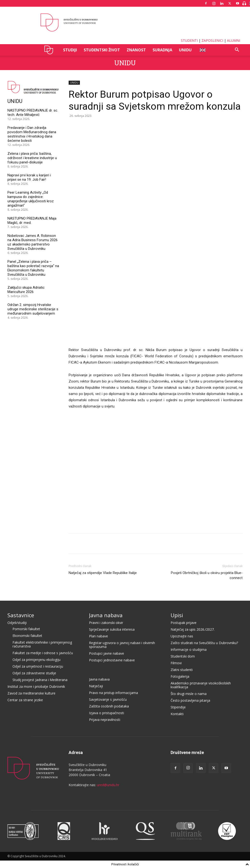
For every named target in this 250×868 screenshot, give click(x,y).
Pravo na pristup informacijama (113, 693)
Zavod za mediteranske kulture (31, 693)
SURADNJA (162, 50)
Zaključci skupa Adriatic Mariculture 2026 (26, 290)
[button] (237, 50)
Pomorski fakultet (26, 629)
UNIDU (50, 50)
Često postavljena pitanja (190, 700)
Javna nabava (106, 615)
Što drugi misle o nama (189, 694)
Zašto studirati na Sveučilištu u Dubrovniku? (204, 643)
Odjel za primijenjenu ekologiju (36, 660)
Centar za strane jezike (25, 700)
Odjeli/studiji (17, 623)
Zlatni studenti (182, 670)
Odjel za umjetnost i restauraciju (38, 666)
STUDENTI (189, 40)
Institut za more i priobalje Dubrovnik (36, 686)
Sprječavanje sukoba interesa (112, 629)
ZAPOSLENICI (212, 40)
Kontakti (177, 714)
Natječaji (96, 686)
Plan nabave (98, 636)
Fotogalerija (180, 676)
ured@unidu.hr (108, 785)
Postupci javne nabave (107, 653)
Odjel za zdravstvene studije (34, 673)
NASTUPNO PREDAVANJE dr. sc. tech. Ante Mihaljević (33, 113)
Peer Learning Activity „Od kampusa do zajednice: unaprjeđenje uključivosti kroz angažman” (31, 199)
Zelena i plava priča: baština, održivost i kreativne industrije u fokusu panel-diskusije (32, 158)
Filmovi (176, 663)
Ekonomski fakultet (27, 636)
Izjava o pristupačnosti (107, 713)
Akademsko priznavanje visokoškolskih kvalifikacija (201, 685)
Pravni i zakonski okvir (106, 623)
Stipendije (178, 707)
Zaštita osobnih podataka (109, 706)
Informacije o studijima (189, 650)
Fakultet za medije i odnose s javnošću (43, 653)
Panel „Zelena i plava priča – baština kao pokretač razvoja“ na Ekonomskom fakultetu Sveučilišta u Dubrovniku (33, 268)
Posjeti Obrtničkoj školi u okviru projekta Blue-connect (207, 575)
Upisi (177, 615)
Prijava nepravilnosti (105, 720)
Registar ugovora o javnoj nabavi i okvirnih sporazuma (122, 645)
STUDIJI (70, 50)
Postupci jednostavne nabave (112, 660)
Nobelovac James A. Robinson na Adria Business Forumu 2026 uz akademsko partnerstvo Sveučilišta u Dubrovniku (33, 242)
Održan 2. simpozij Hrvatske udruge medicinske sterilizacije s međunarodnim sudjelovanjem (33, 309)
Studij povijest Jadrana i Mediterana (40, 680)
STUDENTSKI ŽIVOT (102, 50)
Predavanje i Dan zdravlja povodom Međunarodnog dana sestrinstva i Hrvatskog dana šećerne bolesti (32, 134)
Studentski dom (183, 656)
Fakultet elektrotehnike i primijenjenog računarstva (42, 644)
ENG (202, 50)
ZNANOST (136, 50)
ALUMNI (234, 40)
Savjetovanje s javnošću (108, 699)
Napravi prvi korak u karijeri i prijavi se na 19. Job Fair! (29, 177)
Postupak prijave (184, 623)
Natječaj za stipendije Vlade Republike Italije (103, 573)
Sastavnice (21, 615)
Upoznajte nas (182, 636)
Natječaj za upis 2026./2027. (193, 629)
